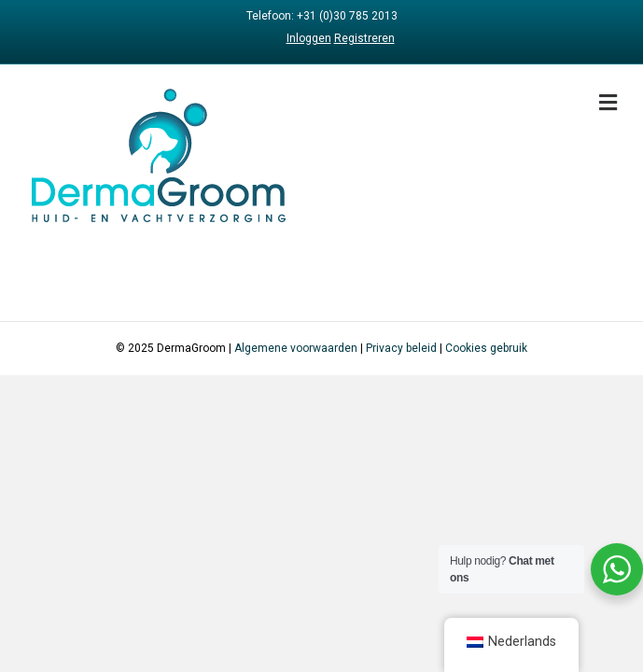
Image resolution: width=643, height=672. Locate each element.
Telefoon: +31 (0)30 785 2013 (322, 16)
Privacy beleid (401, 348)
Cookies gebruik (486, 348)
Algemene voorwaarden (296, 348)
